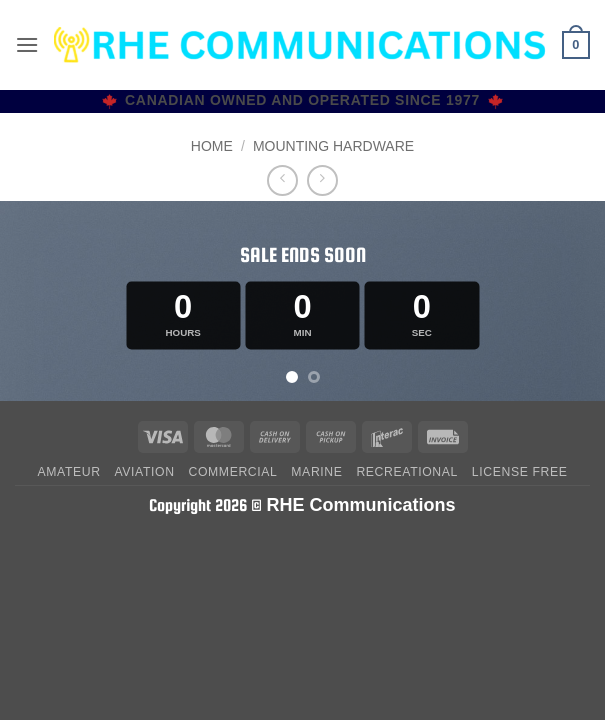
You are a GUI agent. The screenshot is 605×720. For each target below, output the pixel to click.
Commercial (232, 472)
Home (212, 146)
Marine (316, 472)
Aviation (144, 472)
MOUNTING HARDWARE (333, 146)
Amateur (68, 472)
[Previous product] (322, 180)
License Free (520, 472)
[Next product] (282, 180)
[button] (27, 44)
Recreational (407, 472)
